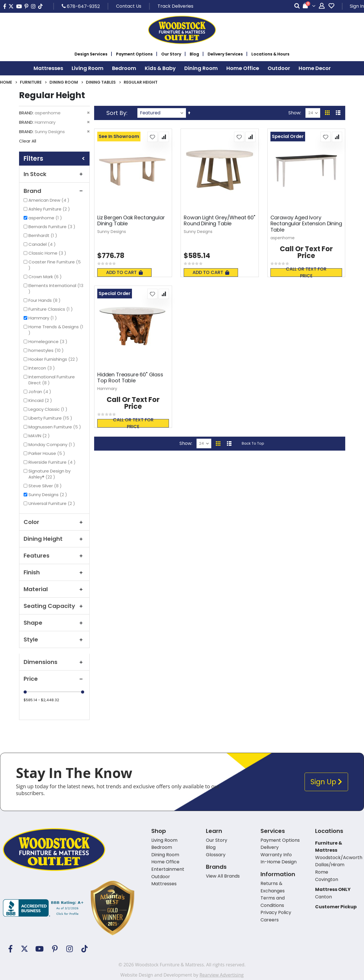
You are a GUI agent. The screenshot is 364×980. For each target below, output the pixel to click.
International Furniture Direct (52, 380)
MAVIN (40, 436)
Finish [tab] (54, 572)
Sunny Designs (48, 495)
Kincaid (41, 400)
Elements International (56, 288)
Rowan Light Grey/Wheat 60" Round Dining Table (219, 221)
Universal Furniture (52, 503)
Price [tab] (54, 679)
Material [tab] (54, 589)
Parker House (47, 453)
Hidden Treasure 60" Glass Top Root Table (130, 378)
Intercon (42, 368)
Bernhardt (44, 235)
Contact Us (129, 6)
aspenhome (46, 218)
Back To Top (253, 443)
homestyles (47, 350)
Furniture (31, 82)
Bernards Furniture (53, 227)
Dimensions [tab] (54, 662)
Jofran (41, 392)
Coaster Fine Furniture (55, 265)
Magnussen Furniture (55, 427)
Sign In (357, 6)
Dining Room (64, 82)
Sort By (116, 113)
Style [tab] (54, 639)
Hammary (43, 318)
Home (6, 82)
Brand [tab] (54, 191)
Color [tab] (54, 522)
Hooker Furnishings (54, 359)
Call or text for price (306, 273)
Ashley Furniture (50, 209)
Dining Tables (101, 82)
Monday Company (52, 444)
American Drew (50, 200)
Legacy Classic (49, 409)
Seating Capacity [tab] (54, 606)
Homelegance (49, 342)
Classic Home (48, 253)
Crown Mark (46, 277)
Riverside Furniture (53, 462)
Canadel (43, 244)
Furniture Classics (51, 309)
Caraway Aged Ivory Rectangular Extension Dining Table (306, 224)
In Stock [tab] (54, 174)
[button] (152, 137)
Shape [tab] (54, 623)
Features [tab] (54, 556)
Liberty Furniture (51, 418)
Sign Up (326, 782)
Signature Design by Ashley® (49, 474)
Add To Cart (124, 272)
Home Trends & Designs (56, 330)
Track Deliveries (175, 6)
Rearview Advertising (221, 975)
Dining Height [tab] (54, 539)
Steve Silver (46, 486)
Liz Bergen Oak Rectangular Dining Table (131, 221)
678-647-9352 (81, 6)
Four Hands (45, 300)
